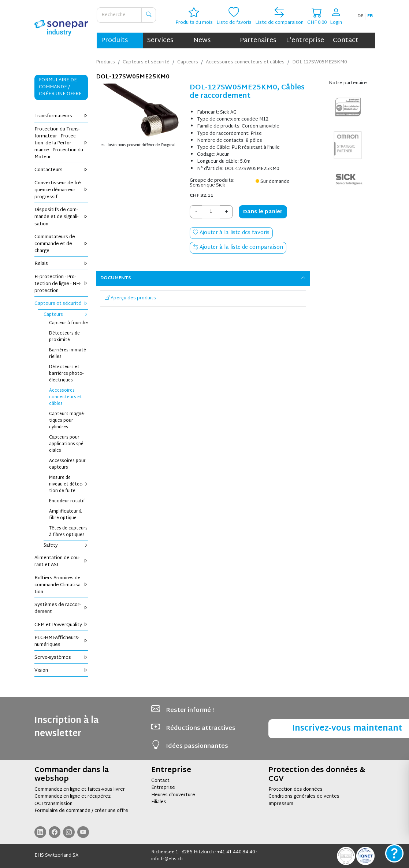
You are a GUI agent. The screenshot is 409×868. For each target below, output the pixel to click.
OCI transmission (53, 804)
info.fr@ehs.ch (167, 859)
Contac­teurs (61, 170)
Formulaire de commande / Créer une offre (60, 87)
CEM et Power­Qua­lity (61, 625)
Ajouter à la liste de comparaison (238, 248)
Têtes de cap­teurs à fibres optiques (68, 532)
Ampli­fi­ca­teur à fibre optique (65, 515)
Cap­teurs (66, 315)
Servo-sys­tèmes (61, 658)
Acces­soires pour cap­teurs (67, 464)
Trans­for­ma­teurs (61, 116)
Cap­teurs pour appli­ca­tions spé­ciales (67, 444)
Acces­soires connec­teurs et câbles (66, 397)
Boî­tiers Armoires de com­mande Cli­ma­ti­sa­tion (61, 585)
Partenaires (258, 40)
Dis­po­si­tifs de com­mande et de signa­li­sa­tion (61, 217)
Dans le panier (263, 212)
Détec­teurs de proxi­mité (64, 337)
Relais (61, 264)
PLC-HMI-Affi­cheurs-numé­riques (61, 641)
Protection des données (295, 790)
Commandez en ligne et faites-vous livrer (80, 790)
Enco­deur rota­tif (67, 501)
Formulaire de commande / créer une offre (81, 811)
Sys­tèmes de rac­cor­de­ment (61, 608)
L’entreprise (305, 40)
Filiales (159, 802)
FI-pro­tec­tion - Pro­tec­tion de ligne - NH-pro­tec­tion (61, 284)
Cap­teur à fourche (68, 323)
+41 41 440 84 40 (236, 852)
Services (160, 40)
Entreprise (163, 788)
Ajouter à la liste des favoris (231, 233)
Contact (346, 40)
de (360, 16)
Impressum (281, 804)
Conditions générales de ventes (304, 797)
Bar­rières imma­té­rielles (68, 354)
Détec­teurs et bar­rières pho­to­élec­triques (66, 374)
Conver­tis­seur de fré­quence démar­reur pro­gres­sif (61, 190)
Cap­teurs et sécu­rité (61, 304)
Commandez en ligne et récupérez (72, 797)
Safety (66, 546)
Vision (61, 671)
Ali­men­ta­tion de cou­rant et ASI (61, 562)
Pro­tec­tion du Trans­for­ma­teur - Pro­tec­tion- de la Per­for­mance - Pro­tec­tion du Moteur (61, 143)
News (202, 40)
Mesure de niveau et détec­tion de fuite (69, 484)
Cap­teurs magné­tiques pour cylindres (67, 421)
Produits (114, 40)
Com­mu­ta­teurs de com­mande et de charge (61, 244)
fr (370, 16)
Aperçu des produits (130, 298)
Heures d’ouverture (173, 795)
